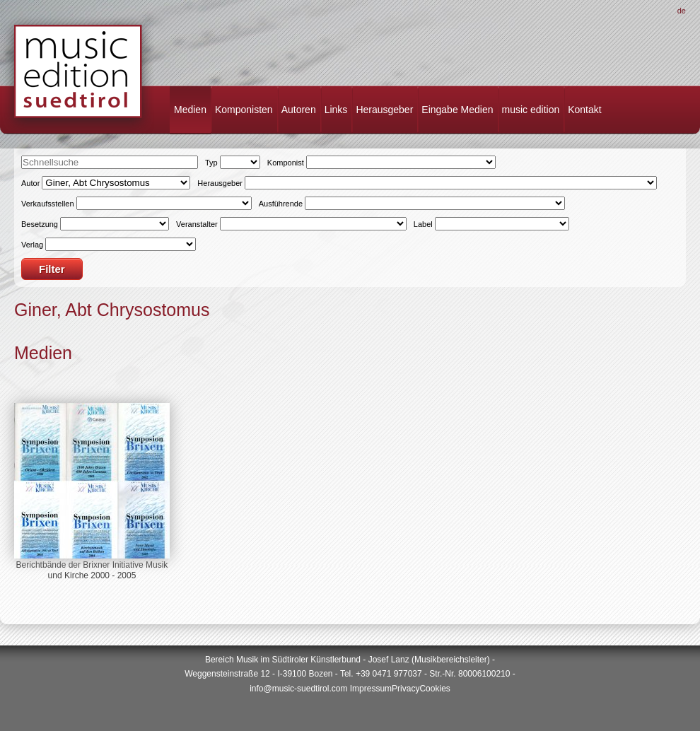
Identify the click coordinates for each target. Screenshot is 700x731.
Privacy (406, 689)
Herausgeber (384, 110)
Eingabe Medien (457, 110)
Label (423, 224)
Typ (211, 163)
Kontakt (584, 110)
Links (336, 110)
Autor (30, 183)
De (682, 11)
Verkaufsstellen (48, 204)
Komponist (286, 163)
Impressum (371, 689)
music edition (531, 110)
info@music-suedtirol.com (298, 689)
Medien (190, 110)
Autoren (299, 110)
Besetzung (40, 224)
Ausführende (281, 204)
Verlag (32, 245)
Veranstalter (197, 224)
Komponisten (244, 110)
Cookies (434, 689)
